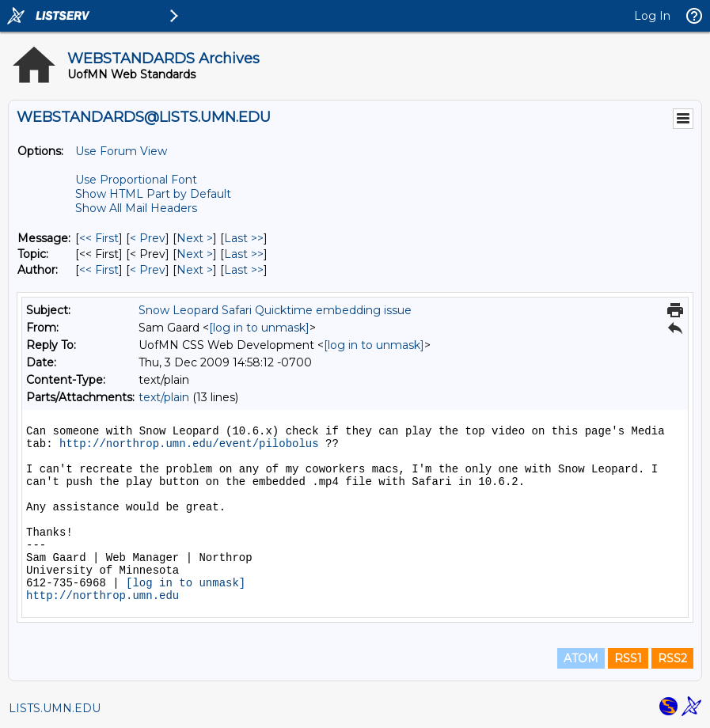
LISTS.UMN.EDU (55, 708)
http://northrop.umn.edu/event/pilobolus (189, 444)
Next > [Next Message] (195, 238)
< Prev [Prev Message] (148, 238)
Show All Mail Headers (136, 208)
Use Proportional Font (136, 180)
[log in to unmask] (259, 328)
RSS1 (628, 658)
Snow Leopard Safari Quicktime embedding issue (275, 310)
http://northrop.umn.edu (103, 596)
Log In (652, 16)
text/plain (164, 397)
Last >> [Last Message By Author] (244, 270)
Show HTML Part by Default (153, 194)
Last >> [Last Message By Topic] (244, 254)
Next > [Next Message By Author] (195, 270)
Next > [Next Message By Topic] (195, 254)
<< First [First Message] (99, 238)
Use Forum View (121, 151)
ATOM (581, 658)
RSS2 (672, 658)
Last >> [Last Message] (244, 238)
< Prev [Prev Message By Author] (148, 270)
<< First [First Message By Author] (99, 270)
